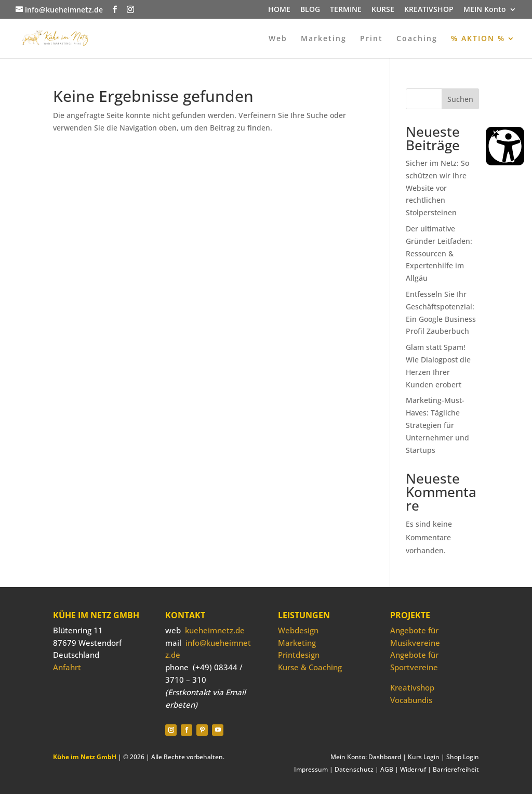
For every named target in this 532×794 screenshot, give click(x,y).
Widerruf (413, 769)
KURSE (383, 10)
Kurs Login (424, 757)
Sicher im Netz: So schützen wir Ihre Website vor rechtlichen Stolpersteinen (437, 188)
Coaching (417, 39)
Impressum (311, 769)
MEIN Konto (485, 10)
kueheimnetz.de (215, 630)
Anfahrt (67, 667)
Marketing (324, 39)
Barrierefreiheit (456, 769)
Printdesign (299, 655)
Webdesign (298, 630)
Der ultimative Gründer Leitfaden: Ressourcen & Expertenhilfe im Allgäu (439, 253)
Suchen (460, 99)
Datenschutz (354, 769)
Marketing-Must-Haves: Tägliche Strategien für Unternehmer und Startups (437, 425)
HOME (279, 10)
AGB (387, 769)
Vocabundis (411, 700)
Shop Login (463, 757)
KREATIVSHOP (429, 10)
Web (278, 39)
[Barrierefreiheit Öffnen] (505, 146)
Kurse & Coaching (310, 667)
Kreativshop (412, 687)
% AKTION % (478, 39)
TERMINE (346, 10)
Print (371, 39)
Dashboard (385, 757)
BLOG (310, 10)
